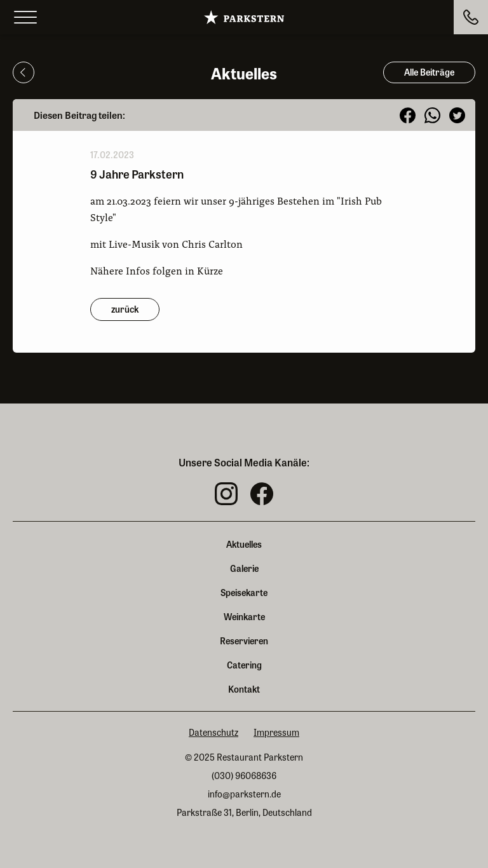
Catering (244, 665)
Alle (429, 72)
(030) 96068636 (244, 776)
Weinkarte (244, 616)
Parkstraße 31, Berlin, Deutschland (244, 812)
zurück (125, 309)
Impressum (276, 732)
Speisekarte (244, 592)
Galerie (244, 568)
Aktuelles (244, 544)
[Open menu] (25, 18)
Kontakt (244, 689)
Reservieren (244, 641)
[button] (408, 115)
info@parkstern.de (244, 794)
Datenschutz (213, 732)
